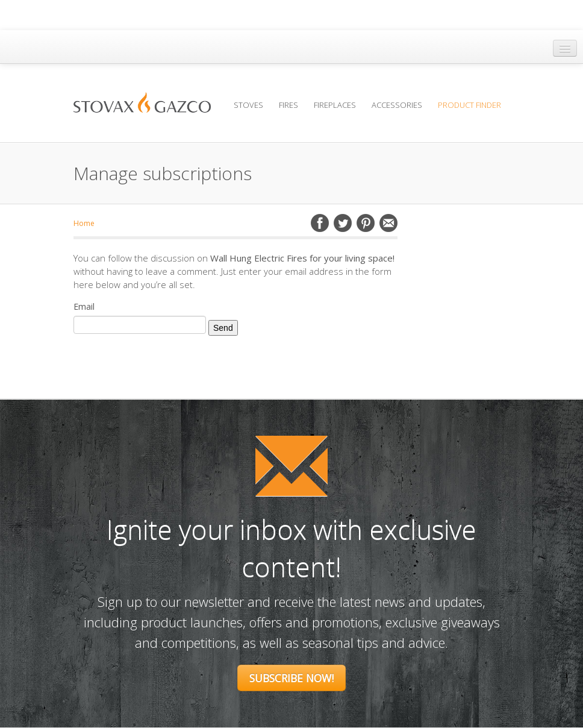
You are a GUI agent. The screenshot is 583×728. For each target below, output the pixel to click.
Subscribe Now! (291, 678)
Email (388, 223)
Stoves (248, 105)
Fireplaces (335, 105)
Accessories (397, 105)
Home (84, 223)
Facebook (320, 223)
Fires (288, 105)
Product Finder (469, 105)
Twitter (343, 223)
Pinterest (366, 223)
